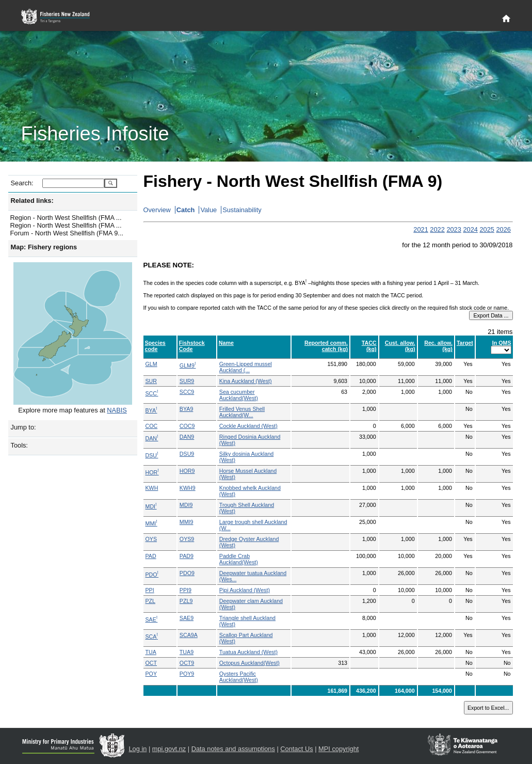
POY (151, 674)
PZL (151, 601)
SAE (152, 619)
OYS (151, 539)
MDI (151, 506)
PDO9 (187, 573)
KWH (152, 488)
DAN (152, 438)
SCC (152, 393)
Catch (186, 210)
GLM (151, 364)
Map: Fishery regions (44, 247)
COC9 (187, 426)
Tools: (19, 445)
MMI (151, 523)
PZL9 (186, 601)
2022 (437, 229)
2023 (454, 229)
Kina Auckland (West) (246, 381)
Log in (138, 749)
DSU (152, 455)
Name (226, 343)
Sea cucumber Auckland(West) (239, 395)
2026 (503, 229)
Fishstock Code (192, 346)
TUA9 (187, 652)
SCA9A (189, 635)
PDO (152, 575)
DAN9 (187, 437)
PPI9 (186, 590)
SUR (151, 381)
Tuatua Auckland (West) (248, 652)
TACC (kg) (369, 346)
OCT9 (187, 663)
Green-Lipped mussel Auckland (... (246, 367)
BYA (151, 410)
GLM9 (188, 365)
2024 (470, 229)
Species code (155, 346)
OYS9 (187, 539)
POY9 (187, 674)
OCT (151, 663)
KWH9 (188, 488)
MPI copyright (338, 749)
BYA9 (186, 409)
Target (465, 343)
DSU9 (187, 454)
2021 (421, 229)
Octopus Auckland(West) (249, 663)
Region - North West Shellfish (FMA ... (66, 218)
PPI (150, 590)
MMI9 (187, 522)
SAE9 (187, 618)
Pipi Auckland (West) (245, 590)
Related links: (32, 201)
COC (152, 426)
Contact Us (296, 749)
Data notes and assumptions (233, 749)
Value (208, 210)
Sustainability (242, 210)
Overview (157, 210)
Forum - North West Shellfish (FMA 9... (67, 233)
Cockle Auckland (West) (248, 426)
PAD (151, 556)
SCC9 (187, 392)
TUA (151, 652)
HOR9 (187, 471)
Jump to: (23, 427)
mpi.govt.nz (169, 749)
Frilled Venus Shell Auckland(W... (242, 412)
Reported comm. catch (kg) (326, 346)
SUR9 (187, 381)
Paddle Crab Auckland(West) (239, 559)
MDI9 (186, 505)
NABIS (117, 410)
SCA (152, 636)
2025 (487, 229)
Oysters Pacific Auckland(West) (239, 677)
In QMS (502, 343)
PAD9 (187, 556)
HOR (152, 472)
